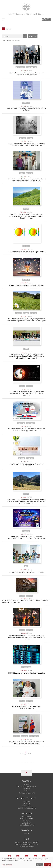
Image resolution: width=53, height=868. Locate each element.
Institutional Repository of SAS (27, 842)
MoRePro (27, 821)
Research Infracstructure (27, 808)
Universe (30, 386)
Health (16, 736)
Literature (26, 103)
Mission (27, 785)
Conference (31, 423)
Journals (26, 804)
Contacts (27, 791)
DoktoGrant (26, 823)
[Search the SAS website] (43, 20)
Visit (26, 567)
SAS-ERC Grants (26, 819)
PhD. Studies (26, 817)
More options (7, 865)
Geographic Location (27, 793)
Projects (27, 802)
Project (18, 313)
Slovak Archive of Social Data (26, 845)
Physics (30, 138)
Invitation (21, 423)
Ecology (26, 209)
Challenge (30, 459)
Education (29, 173)
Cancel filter (33, 36)
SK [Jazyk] (50, 20)
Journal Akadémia (26, 847)
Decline (39, 865)
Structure (26, 789)
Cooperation (34, 736)
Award (21, 173)
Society (22, 630)
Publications (27, 806)
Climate (26, 313)
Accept (47, 865)
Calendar (26, 280)
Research (22, 138)
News (27, 834)
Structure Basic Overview (26, 787)
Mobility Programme (27, 825)
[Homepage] (26, 7)
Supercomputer (31, 67)
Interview (24, 736)
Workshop (26, 531)
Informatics (20, 67)
